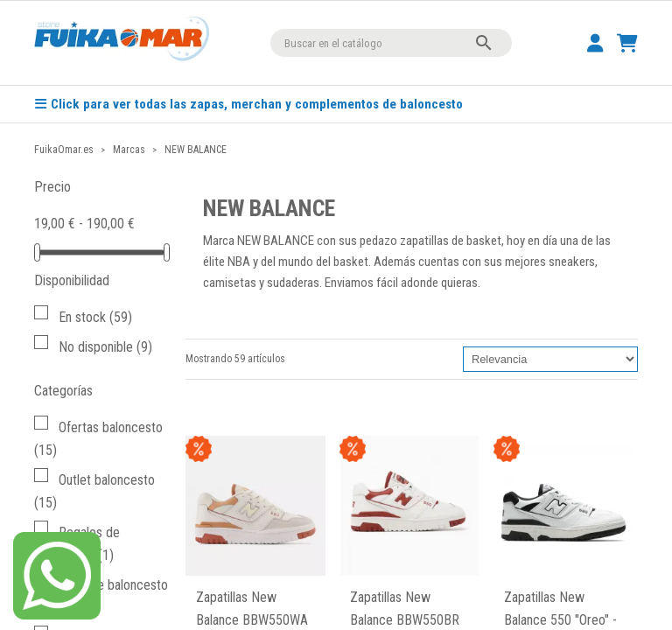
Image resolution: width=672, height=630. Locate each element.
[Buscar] (391, 43)
